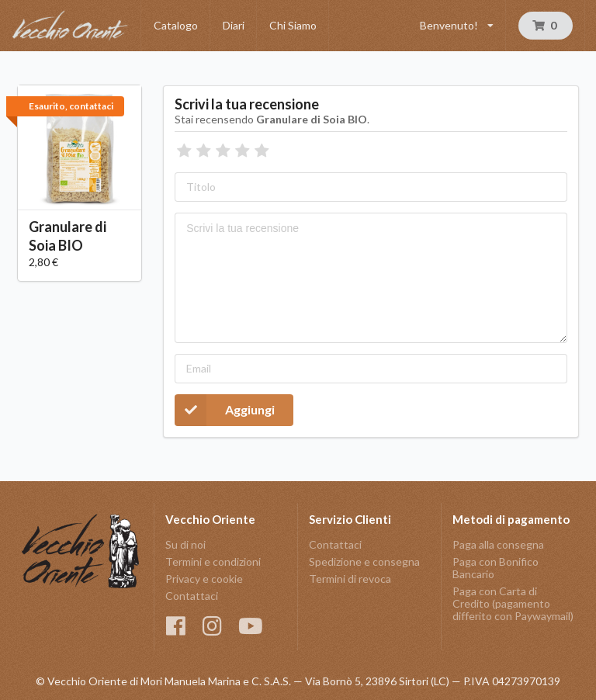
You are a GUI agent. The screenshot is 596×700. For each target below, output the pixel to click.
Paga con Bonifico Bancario (496, 568)
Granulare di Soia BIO (68, 236)
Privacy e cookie (204, 579)
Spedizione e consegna (364, 561)
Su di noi (185, 545)
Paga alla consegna (498, 545)
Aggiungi (225, 410)
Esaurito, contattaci (71, 106)
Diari (234, 25)
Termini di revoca (350, 579)
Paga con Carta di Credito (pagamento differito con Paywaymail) (513, 603)
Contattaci (192, 596)
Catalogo (176, 25)
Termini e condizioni (213, 561)
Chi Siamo (293, 25)
